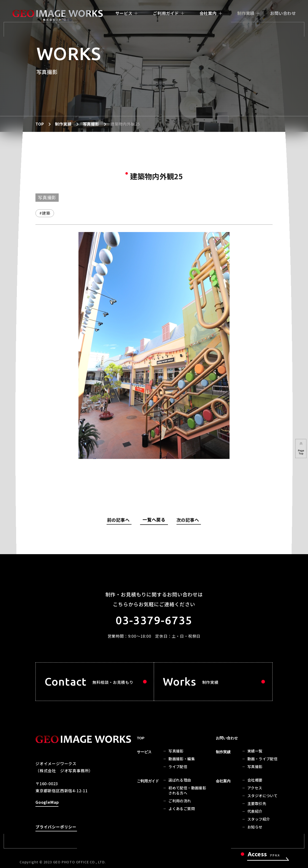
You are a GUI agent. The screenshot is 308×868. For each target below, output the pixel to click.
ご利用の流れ (180, 801)
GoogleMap (47, 803)
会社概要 (255, 780)
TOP (40, 124)
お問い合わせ (283, 13)
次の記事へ (188, 521)
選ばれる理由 (180, 780)
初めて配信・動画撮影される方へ (187, 790)
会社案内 (208, 13)
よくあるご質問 (182, 809)
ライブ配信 (178, 767)
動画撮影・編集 (182, 759)
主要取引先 (257, 803)
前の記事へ (119, 521)
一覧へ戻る (154, 519)
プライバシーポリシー (56, 828)
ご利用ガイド (166, 13)
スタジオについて (262, 796)
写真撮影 (91, 124)
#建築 (45, 213)
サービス (124, 13)
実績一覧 (255, 751)
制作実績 (246, 13)
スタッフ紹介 (259, 819)
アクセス (255, 788)
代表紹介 (255, 811)
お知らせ (255, 827)
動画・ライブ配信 (262, 759)
